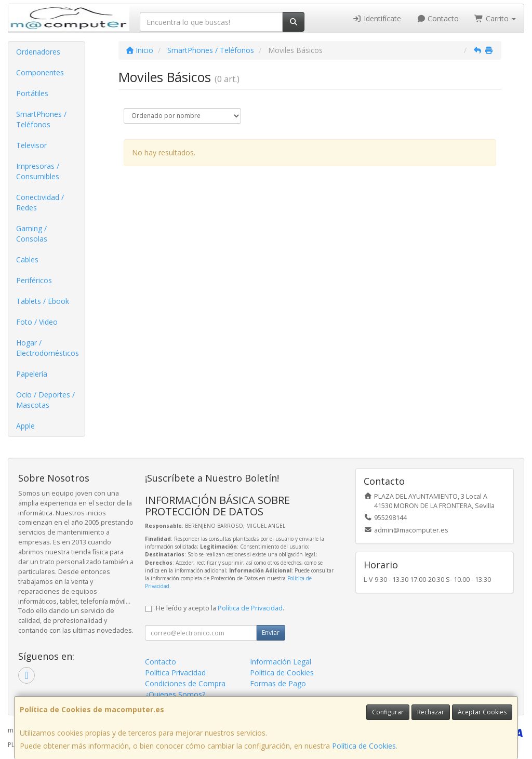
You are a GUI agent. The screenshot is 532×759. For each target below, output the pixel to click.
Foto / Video (37, 322)
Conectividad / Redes (40, 202)
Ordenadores (38, 52)
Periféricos (34, 280)
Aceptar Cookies (482, 712)
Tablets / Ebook (43, 301)
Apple (25, 426)
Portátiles (32, 93)
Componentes (40, 72)
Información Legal (281, 662)
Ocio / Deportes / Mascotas (45, 400)
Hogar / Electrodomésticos (48, 348)
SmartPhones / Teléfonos (41, 119)
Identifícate (377, 18)
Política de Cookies (364, 746)
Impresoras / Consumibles (38, 171)
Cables (27, 259)
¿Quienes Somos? (175, 694)
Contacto (438, 18)
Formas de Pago (278, 683)
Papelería (32, 374)
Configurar (388, 712)
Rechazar (431, 712)
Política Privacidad (175, 673)
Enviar (271, 632)
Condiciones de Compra (185, 683)
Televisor (31, 145)
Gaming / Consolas (32, 234)
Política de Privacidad (250, 608)
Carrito (495, 18)
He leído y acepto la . (220, 608)
